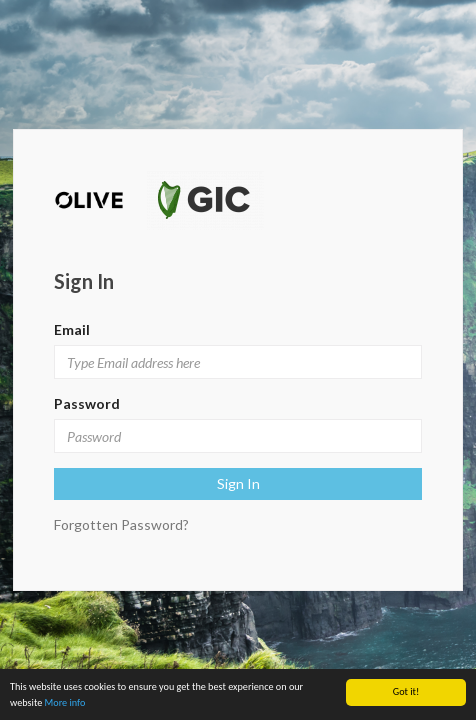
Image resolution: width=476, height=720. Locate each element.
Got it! (406, 691)
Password (87, 403)
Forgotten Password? (121, 524)
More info (65, 702)
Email (72, 329)
